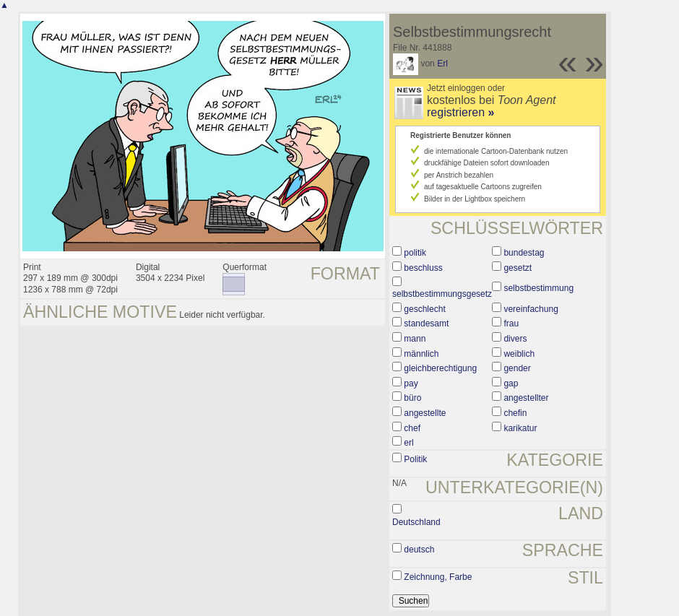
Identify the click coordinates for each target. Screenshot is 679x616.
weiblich (519, 354)
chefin (515, 413)
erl (408, 443)
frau (511, 324)
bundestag (524, 253)
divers (515, 339)
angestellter (526, 398)
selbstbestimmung (539, 288)
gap (511, 383)
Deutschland (416, 522)
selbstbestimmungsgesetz (442, 294)
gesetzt (518, 268)
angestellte (425, 413)
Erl (442, 64)
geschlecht (424, 309)
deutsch (419, 550)
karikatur (520, 428)
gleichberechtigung (440, 368)
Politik (415, 459)
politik (415, 253)
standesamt (426, 324)
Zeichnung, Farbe (438, 577)
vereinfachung (531, 309)
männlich (421, 354)
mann (415, 339)
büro (412, 398)
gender (517, 368)
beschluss (423, 268)
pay (411, 383)
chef (412, 428)
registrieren (460, 112)
